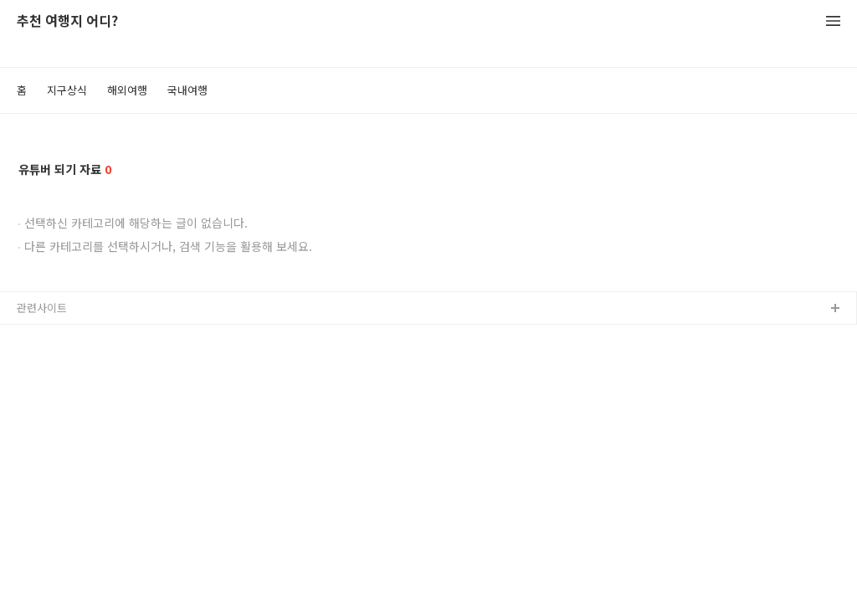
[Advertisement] (428, 477)
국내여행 (187, 90)
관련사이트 (42, 308)
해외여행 (127, 90)
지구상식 (67, 90)
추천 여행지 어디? (67, 21)
